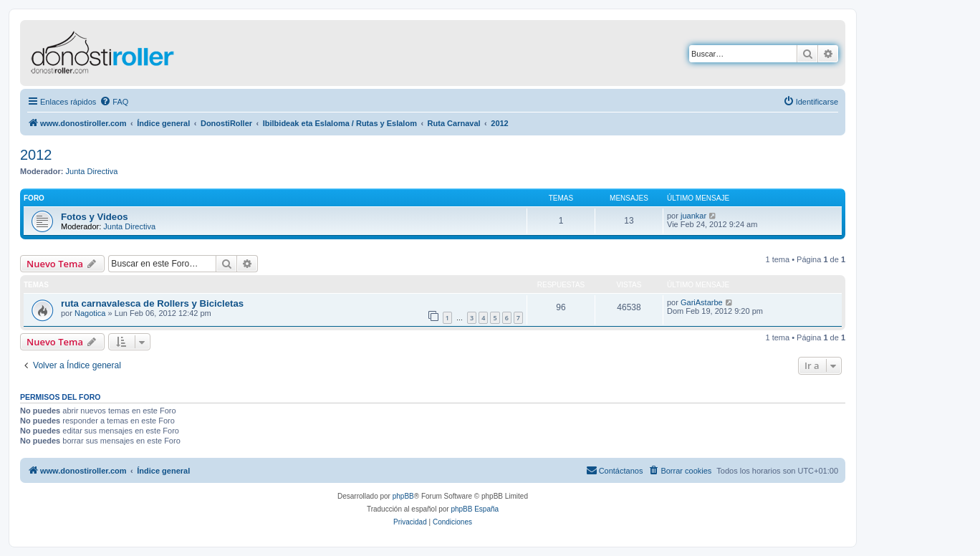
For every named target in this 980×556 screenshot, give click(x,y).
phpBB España (475, 509)
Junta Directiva (92, 171)
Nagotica (90, 313)
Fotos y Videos (95, 217)
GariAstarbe (702, 302)
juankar (693, 216)
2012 (36, 155)
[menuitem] (114, 102)
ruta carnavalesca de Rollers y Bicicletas (152, 303)
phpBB (403, 496)
